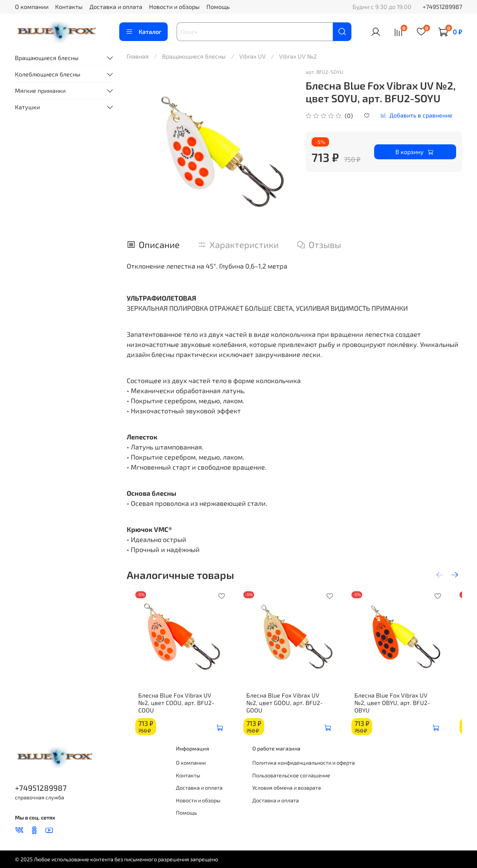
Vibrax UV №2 (298, 56)
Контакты (69, 7)
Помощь (218, 7)
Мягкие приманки (40, 90)
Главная (138, 56)
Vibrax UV (252, 56)
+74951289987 (442, 7)
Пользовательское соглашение (291, 775)
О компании (32, 7)
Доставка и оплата (116, 7)
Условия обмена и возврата (287, 788)
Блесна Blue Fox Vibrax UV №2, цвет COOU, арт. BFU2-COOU (176, 706)
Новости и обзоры (174, 7)
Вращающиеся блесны (194, 56)
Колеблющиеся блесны (48, 74)
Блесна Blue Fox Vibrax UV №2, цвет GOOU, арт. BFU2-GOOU (291, 706)
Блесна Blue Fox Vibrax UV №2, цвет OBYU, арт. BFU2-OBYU (407, 706)
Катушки (27, 107)
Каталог (143, 32)
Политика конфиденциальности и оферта (304, 763)
